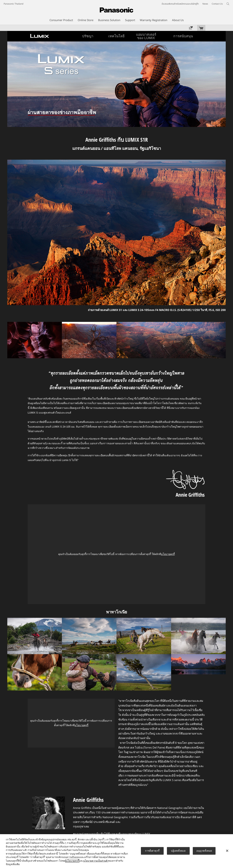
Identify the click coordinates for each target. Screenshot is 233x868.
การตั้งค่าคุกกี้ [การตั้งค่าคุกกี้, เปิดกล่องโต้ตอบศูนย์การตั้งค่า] (152, 851)
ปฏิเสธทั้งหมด (178, 851)
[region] (116, 851)
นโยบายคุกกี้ (168, 554)
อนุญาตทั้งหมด (204, 851)
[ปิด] (227, 851)
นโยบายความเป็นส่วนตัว (96, 861)
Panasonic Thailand (13, 4)
